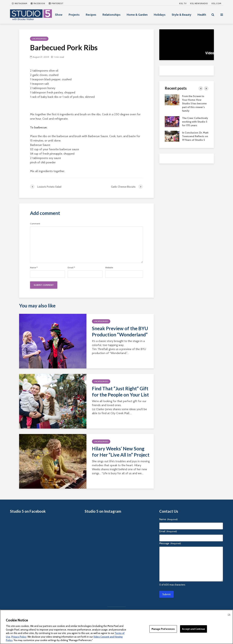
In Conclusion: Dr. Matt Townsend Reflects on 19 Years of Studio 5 (195, 136)
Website (109, 268)
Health (202, 15)
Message (170, 543)
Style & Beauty (181, 15)
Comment (35, 224)
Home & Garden (137, 15)
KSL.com (216, 3)
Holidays (160, 15)
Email (71, 268)
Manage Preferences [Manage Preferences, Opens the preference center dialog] (163, 629)
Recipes (91, 15)
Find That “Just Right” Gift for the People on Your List (120, 392)
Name (34, 268)
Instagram (19, 3)
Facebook (38, 3)
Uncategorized (39, 39)
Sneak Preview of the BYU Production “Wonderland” (120, 331)
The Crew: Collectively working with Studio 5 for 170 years (195, 122)
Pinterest (56, 3)
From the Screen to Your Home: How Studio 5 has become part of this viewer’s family (194, 103)
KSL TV (183, 3)
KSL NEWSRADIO (199, 3)
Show (59, 15)
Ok (229, 614)
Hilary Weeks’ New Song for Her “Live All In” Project (121, 452)
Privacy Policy (19, 637)
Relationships (111, 15)
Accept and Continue (193, 629)
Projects (74, 15)
